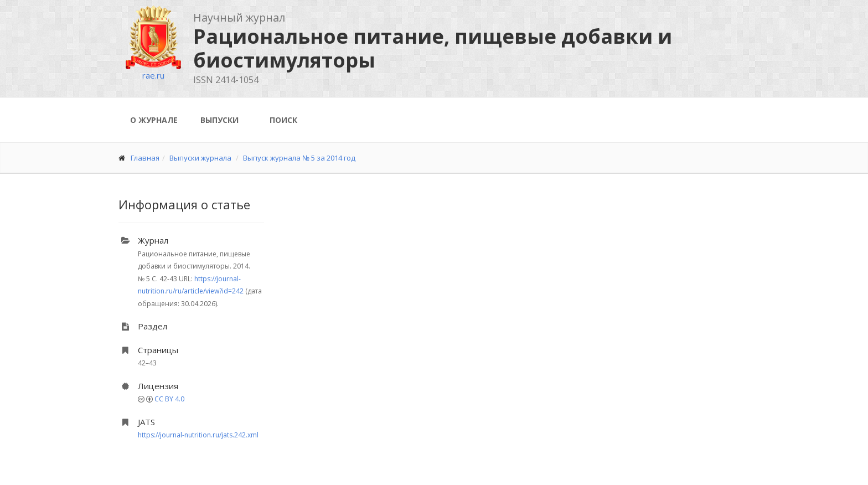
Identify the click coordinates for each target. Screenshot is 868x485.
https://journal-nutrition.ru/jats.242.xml (198, 435)
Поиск (283, 120)
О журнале (154, 120)
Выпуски (219, 120)
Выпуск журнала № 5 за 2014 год (299, 158)
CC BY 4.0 (169, 399)
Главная (145, 158)
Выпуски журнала (200, 158)
